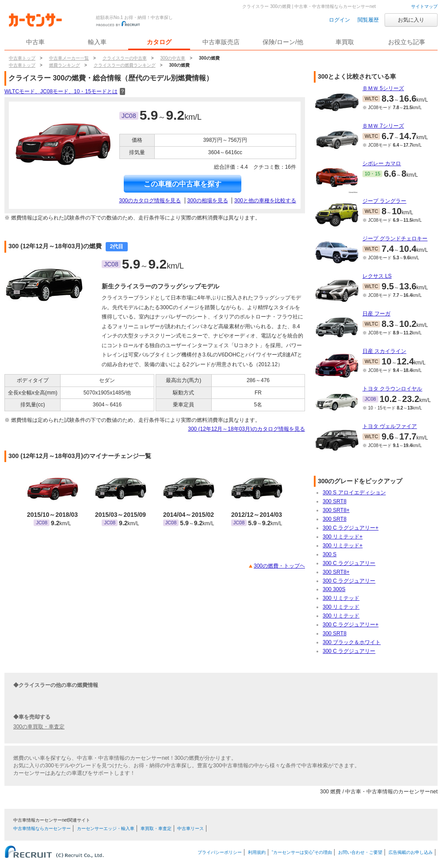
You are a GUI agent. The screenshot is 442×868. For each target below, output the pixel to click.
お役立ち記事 (407, 42)
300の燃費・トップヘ (279, 566)
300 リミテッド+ (343, 537)
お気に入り (411, 20)
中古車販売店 (221, 42)
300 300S (334, 589)
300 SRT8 (335, 501)
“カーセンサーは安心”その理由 (302, 852)
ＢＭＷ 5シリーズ (383, 88)
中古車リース (191, 828)
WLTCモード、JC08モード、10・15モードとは (65, 91)
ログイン (339, 20)
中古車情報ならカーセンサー (42, 828)
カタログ (159, 42)
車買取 (345, 42)
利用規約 (257, 852)
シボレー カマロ (382, 163)
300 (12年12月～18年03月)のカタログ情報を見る (246, 429)
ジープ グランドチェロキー (395, 239)
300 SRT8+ (336, 510)
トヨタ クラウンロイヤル (392, 389)
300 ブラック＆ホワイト (352, 642)
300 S (330, 554)
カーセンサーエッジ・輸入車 (106, 828)
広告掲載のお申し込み (411, 852)
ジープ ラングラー (384, 201)
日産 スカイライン (384, 351)
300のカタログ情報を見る (150, 201)
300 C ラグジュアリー (349, 563)
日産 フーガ (376, 314)
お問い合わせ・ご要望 (360, 852)
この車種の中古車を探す (183, 184)
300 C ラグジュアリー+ (351, 528)
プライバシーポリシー (220, 852)
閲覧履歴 (368, 20)
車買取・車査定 (156, 828)
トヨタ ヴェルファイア (390, 426)
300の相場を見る (208, 201)
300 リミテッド (341, 598)
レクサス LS (377, 276)
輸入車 (97, 42)
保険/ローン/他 (283, 42)
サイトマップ (424, 6)
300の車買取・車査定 (39, 727)
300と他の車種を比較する (265, 201)
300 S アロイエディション (354, 493)
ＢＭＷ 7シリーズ (383, 126)
